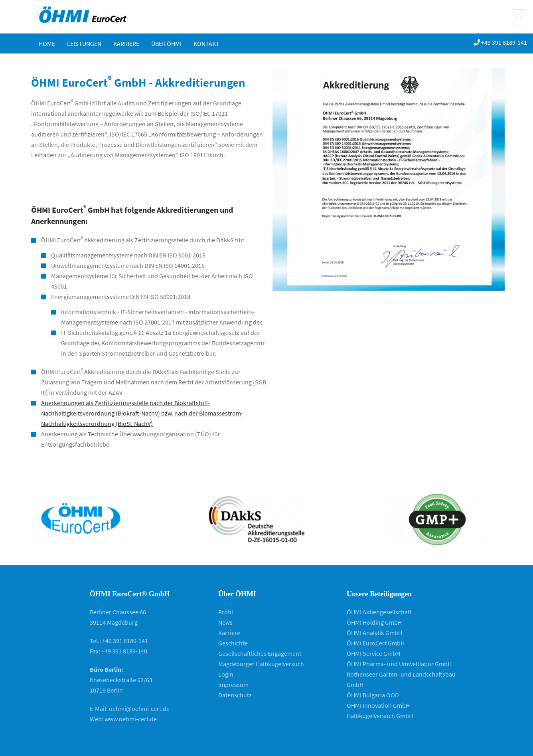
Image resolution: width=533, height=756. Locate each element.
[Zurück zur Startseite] (90, 17)
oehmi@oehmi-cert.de (139, 709)
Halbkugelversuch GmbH (380, 716)
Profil (226, 612)
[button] (519, 17)
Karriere (126, 44)
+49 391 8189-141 (500, 42)
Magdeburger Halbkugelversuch (261, 664)
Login (226, 674)
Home (47, 44)
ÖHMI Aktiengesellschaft (379, 612)
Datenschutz (235, 695)
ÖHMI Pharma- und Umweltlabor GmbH (399, 664)
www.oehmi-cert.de (131, 719)
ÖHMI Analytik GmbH (374, 633)
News (225, 622)
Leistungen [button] (84, 44)
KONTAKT (206, 44)
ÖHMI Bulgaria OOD (373, 695)
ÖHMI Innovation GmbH (378, 705)
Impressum (233, 685)
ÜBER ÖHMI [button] (166, 44)
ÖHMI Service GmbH (373, 653)
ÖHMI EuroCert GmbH (376, 643)
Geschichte (233, 643)
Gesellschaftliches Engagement (260, 653)
